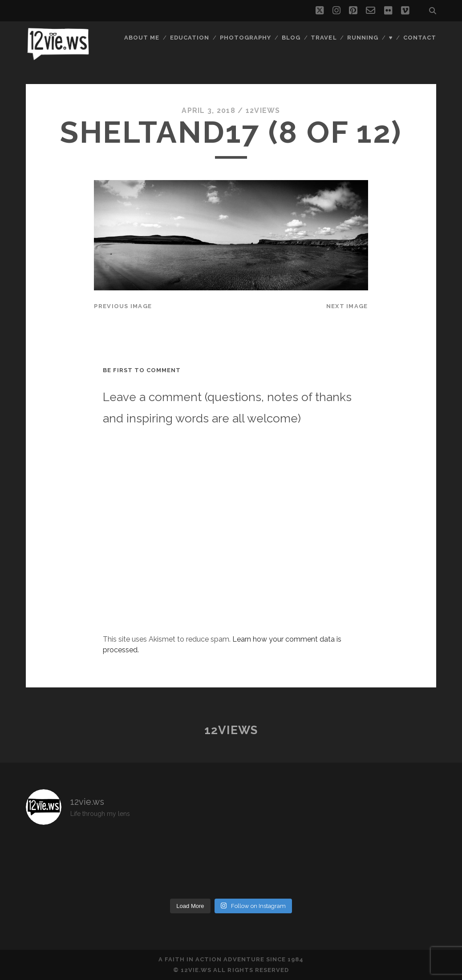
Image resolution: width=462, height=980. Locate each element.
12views (263, 110)
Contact (420, 38)
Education (190, 38)
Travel (324, 38)
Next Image (347, 306)
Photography (245, 38)
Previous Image (123, 306)
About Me (142, 38)
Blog (291, 38)
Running (363, 38)
